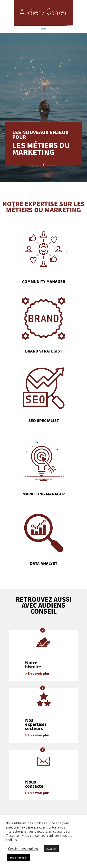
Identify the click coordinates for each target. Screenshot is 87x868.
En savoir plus (38, 674)
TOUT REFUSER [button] (19, 858)
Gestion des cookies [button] (23, 849)
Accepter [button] (51, 849)
